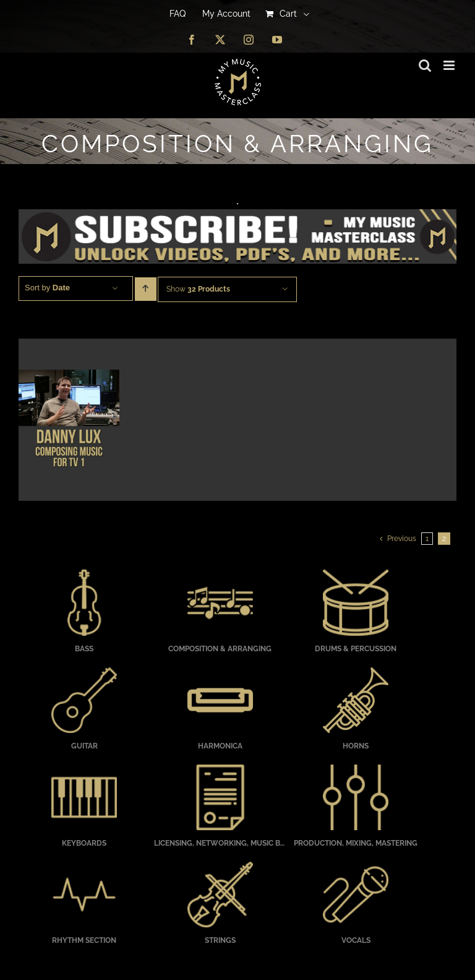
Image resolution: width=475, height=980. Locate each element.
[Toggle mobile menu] (450, 65)
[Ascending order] (146, 289)
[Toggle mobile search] (425, 65)
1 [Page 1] (427, 539)
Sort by (47, 288)
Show (198, 289)
